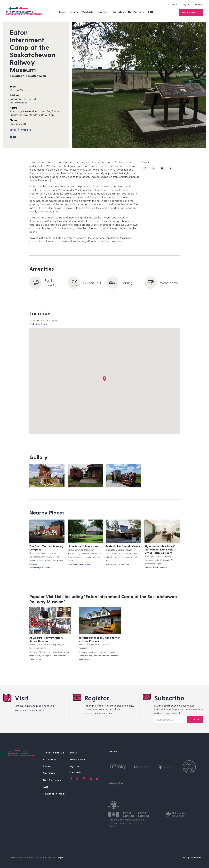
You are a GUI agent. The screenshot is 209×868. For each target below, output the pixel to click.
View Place (34, 568)
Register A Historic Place (98, 713)
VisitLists (88, 12)
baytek (197, 857)
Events (74, 12)
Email (13, 130)
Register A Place (54, 794)
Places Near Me (54, 753)
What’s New (78, 759)
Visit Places (21, 710)
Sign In (186, 4)
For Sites (118, 12)
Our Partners (136, 12)
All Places (50, 759)
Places (62, 12)
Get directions (18, 102)
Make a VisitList (191, 12)
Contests (103, 12)
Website (26, 130)
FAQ (151, 12)
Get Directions (46, 568)
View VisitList (35, 659)
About (174, 4)
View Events (37, 710)
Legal (60, 857)
